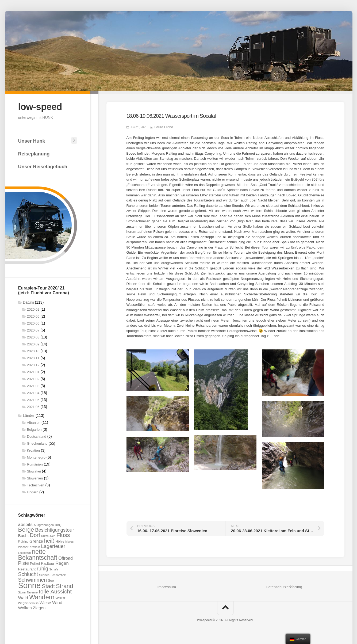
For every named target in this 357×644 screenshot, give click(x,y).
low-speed (42, 106)
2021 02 (33, 378)
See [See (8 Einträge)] (51, 580)
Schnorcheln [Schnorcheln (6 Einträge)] (58, 574)
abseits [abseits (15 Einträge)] (25, 524)
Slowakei (34, 470)
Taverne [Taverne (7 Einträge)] (32, 591)
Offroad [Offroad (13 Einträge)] (66, 557)
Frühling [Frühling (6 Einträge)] (23, 541)
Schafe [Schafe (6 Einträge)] (54, 569)
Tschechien (36, 484)
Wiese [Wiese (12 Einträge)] (45, 602)
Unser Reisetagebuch (43, 166)
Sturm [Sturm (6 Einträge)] (22, 592)
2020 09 (33, 343)
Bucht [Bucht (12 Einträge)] (24, 535)
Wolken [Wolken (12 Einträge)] (25, 607)
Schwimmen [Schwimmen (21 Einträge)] (33, 579)
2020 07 (33, 329)
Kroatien (33, 450)
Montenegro (36, 457)
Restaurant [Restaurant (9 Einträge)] (27, 568)
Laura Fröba (162, 127)
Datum (28, 302)
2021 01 (33, 371)
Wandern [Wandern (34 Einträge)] (42, 596)
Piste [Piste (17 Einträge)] (24, 562)
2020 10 (33, 350)
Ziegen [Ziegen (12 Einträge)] (39, 607)
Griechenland (37, 443)
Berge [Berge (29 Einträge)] (26, 529)
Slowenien (35, 477)
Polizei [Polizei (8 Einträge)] (35, 563)
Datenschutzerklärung (284, 587)
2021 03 (33, 385)
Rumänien (35, 464)
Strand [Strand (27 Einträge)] (64, 585)
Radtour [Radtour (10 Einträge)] (48, 563)
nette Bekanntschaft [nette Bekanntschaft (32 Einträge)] (38, 554)
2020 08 (33, 336)
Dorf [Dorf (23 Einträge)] (35, 534)
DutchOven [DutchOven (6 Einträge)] (48, 535)
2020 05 (33, 316)
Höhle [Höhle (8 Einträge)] (60, 541)
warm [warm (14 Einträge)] (61, 597)
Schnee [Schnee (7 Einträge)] (44, 574)
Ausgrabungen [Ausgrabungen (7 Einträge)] (44, 524)
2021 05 (33, 399)
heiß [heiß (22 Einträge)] (49, 540)
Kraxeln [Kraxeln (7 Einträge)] (35, 546)
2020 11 (33, 357)
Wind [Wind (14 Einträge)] (57, 602)
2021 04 (33, 392)
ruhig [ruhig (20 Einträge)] (42, 568)
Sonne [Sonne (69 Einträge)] (30, 584)
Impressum (167, 587)
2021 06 (33, 406)
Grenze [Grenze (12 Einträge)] (36, 540)
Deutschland (37, 436)
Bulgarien (34, 429)
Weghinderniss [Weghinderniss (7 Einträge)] (28, 602)
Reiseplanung (34, 153)
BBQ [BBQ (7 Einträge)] (58, 524)
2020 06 (33, 323)
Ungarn (33, 491)
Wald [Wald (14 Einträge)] (23, 597)
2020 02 (33, 309)
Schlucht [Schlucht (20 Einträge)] (28, 573)
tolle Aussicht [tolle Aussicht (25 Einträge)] (55, 591)
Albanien (34, 422)
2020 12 (33, 364)
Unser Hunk (32, 140)
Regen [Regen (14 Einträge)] (62, 563)
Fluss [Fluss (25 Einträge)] (63, 534)
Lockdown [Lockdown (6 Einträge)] (25, 552)
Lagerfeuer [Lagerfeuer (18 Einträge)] (53, 545)
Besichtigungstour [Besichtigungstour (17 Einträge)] (55, 529)
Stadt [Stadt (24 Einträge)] (48, 585)
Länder (29, 415)
